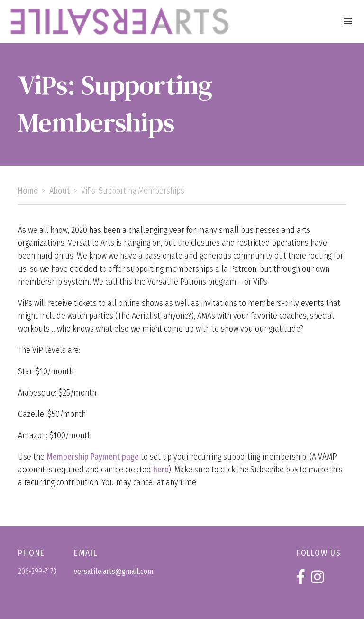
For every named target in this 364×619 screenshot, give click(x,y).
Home (28, 191)
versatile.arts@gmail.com (114, 571)
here (161, 470)
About (59, 191)
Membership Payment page (93, 457)
